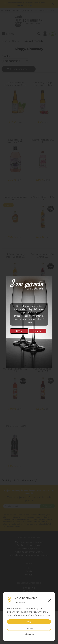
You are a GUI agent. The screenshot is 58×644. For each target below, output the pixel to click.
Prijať (29, 622)
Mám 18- (38, 331)
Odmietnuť (29, 634)
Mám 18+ (19, 331)
